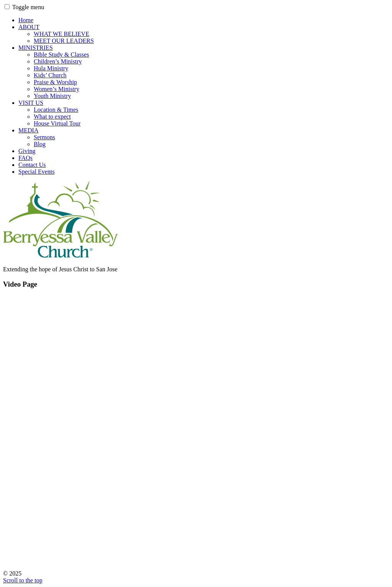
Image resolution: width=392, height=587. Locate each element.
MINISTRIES (36, 48)
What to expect (52, 117)
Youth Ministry (52, 96)
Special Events (37, 172)
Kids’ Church (50, 75)
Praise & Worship (55, 82)
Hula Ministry (51, 68)
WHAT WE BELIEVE (61, 34)
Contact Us (32, 165)
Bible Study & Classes (61, 55)
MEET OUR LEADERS (64, 41)
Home (26, 20)
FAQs (25, 158)
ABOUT (29, 27)
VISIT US (31, 103)
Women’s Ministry (56, 89)
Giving (27, 151)
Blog (40, 144)
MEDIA (28, 130)
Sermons (44, 137)
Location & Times (56, 110)
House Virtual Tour (57, 123)
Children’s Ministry (58, 61)
